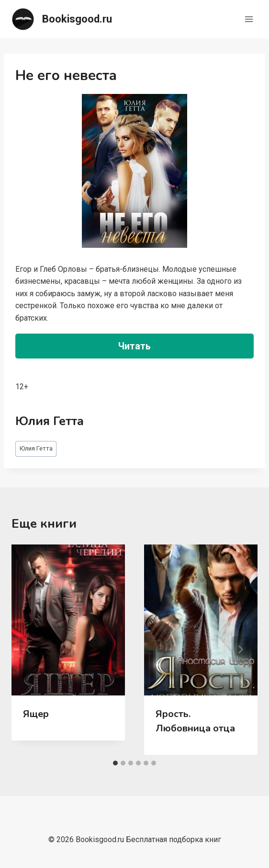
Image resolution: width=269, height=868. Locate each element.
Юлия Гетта (36, 448)
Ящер (36, 714)
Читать (134, 346)
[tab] (115, 763)
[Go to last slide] (29, 649)
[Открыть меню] (249, 19)
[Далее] (240, 649)
